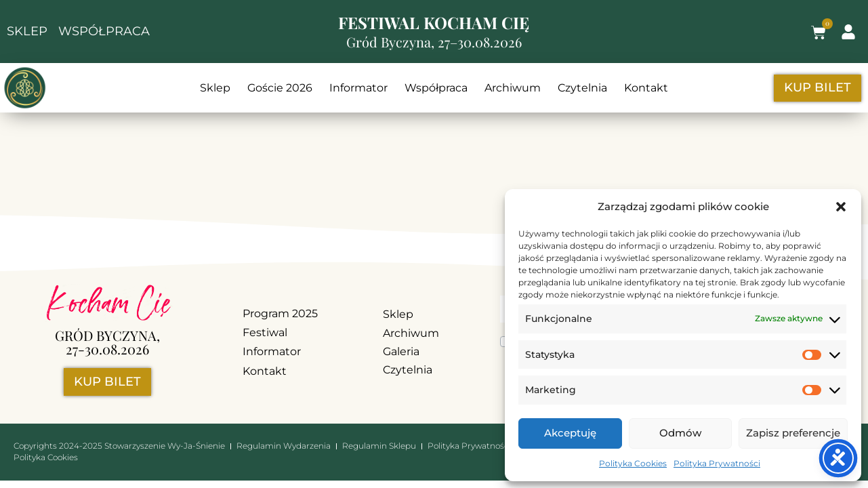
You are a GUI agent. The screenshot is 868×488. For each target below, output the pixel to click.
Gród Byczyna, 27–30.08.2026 (434, 42)
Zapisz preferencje (793, 433)
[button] (841, 207)
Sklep (215, 88)
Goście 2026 (280, 88)
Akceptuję (570, 433)
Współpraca (436, 88)
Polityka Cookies (633, 463)
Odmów (680, 433)
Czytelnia (582, 88)
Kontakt (646, 88)
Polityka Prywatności (717, 463)
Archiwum (513, 88)
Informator (358, 88)
